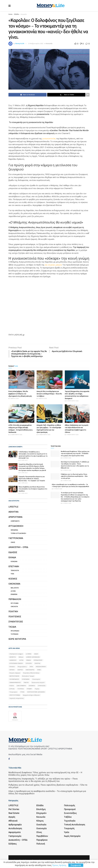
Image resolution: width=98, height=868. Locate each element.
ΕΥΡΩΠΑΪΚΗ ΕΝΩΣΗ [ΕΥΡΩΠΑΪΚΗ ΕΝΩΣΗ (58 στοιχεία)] (16, 663)
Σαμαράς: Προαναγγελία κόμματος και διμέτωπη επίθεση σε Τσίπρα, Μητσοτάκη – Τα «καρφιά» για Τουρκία (32, 479)
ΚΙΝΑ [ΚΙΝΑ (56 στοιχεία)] (39, 670)
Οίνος (13, 542)
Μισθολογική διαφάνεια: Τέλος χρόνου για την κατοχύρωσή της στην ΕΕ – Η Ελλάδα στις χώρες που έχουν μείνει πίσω (75, 454)
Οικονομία (14, 584)
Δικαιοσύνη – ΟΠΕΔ (18, 547)
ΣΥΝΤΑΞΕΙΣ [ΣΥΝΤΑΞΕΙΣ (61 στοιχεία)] (42, 686)
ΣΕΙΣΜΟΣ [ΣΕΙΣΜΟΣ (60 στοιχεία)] (32, 686)
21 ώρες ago (23, 483)
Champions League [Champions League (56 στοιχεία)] (16, 654)
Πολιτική (13, 611)
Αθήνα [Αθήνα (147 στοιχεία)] (21, 657)
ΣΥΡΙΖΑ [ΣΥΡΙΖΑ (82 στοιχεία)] (12, 689)
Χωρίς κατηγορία (17, 639)
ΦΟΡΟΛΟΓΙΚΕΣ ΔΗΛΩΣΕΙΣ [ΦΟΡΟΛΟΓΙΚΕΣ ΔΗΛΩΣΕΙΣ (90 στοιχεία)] (36, 692)
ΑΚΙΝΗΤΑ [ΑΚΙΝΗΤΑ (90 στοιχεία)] (13, 657)
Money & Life (20, 43)
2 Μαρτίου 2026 (42, 398)
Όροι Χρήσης (24, 857)
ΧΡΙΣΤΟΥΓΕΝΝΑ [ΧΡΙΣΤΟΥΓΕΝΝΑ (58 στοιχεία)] (15, 695)
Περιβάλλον (15, 599)
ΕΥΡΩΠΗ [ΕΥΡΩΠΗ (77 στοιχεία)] (29, 663)
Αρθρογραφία (15, 517)
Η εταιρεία (12, 857)
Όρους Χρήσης (59, 865)
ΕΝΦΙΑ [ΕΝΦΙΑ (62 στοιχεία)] (29, 660)
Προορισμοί (15, 631)
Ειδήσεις (13, 387)
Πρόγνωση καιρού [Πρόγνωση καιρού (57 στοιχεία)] (38, 682)
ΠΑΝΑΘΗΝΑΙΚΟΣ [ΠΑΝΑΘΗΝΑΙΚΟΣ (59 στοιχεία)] (15, 682)
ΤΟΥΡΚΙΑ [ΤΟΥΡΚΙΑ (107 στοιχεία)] (21, 689)
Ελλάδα (17, 14)
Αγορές (13, 591)
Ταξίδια (12, 627)
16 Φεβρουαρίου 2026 (43, 435)
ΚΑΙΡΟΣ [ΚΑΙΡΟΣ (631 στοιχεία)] (20, 670)
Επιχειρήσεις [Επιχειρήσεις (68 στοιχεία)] (22, 667)
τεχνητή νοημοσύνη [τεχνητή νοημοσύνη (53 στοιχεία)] (17, 698)
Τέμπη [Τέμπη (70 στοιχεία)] (37, 689)
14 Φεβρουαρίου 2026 (72, 435)
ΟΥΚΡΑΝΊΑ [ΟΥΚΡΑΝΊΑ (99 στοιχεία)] (26, 679)
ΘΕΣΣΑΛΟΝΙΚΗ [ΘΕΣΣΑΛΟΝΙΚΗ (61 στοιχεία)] (41, 667)
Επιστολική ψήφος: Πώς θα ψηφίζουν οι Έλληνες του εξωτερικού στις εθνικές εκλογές (20, 394)
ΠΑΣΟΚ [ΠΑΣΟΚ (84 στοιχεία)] (26, 682)
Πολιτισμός (15, 617)
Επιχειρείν (14, 594)
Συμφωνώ (76, 865)
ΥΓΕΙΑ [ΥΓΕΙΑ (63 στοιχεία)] (22, 692)
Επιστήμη (70, 387)
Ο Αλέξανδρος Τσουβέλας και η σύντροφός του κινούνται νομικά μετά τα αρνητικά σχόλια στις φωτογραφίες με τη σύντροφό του (33, 455)
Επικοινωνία (36, 857)
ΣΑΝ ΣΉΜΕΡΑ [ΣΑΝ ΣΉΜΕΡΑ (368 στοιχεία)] (21, 686)
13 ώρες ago (23, 493)
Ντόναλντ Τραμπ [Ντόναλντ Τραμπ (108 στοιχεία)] (28, 676)
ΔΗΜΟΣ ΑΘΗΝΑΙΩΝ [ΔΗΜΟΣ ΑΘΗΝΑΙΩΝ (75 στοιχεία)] (33, 657)
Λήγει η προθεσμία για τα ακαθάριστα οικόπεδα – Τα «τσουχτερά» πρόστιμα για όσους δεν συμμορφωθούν (70, 486)
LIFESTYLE (70, 421)
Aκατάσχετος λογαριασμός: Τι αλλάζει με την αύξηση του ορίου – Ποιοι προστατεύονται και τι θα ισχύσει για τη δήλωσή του (75, 465)
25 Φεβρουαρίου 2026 (72, 401)
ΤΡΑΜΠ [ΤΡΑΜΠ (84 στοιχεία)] (29, 689)
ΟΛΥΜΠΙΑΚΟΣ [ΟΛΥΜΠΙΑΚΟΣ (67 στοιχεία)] (14, 679)
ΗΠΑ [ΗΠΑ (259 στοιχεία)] (31, 667)
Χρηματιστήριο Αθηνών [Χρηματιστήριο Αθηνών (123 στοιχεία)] (31, 695)
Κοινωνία (24, 14)
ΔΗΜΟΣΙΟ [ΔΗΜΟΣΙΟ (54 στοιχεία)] (13, 660)
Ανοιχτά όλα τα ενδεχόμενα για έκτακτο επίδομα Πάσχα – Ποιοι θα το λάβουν (49, 394)
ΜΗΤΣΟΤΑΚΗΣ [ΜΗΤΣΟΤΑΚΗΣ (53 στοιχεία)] (14, 676)
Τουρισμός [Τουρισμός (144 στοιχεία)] (13, 692)
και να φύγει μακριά (53, 265)
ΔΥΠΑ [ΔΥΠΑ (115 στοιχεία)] (21, 660)
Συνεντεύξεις (16, 622)
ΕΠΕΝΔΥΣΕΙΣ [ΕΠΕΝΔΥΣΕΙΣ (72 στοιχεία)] (38, 660)
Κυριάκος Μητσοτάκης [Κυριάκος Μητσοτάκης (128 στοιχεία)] (31, 673)
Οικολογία (14, 607)
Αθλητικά (13, 512)
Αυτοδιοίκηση (16, 526)
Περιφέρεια (14, 530)
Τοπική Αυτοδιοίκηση (18, 533)
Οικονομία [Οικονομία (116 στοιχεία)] (36, 679)
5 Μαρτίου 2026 (14, 398)
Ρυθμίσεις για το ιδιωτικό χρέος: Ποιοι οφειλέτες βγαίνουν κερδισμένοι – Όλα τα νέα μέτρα (74, 476)
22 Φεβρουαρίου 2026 (15, 435)
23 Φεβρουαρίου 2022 (36, 43)
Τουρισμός (15, 634)
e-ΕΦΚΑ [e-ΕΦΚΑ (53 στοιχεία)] (29, 654)
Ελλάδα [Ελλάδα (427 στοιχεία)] (12, 667)
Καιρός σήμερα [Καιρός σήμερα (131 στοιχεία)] (15, 673)
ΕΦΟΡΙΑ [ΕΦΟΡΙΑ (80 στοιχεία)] (37, 663)
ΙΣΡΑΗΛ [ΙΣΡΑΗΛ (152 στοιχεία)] (12, 670)
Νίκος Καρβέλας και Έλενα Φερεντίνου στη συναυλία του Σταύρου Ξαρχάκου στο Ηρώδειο (33, 489)
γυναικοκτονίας (49, 139)
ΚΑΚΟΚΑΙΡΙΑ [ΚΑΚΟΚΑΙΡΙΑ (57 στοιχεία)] (30, 670)
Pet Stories (15, 603)
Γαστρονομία (16, 538)
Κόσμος (13, 579)
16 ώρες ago (23, 460)
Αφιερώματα (15, 521)
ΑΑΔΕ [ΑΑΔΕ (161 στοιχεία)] (36, 654)
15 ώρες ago (23, 473)
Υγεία (12, 574)
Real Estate (15, 588)
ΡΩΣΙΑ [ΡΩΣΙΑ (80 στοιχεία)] (12, 686)
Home (10, 14)
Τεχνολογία (15, 571)
